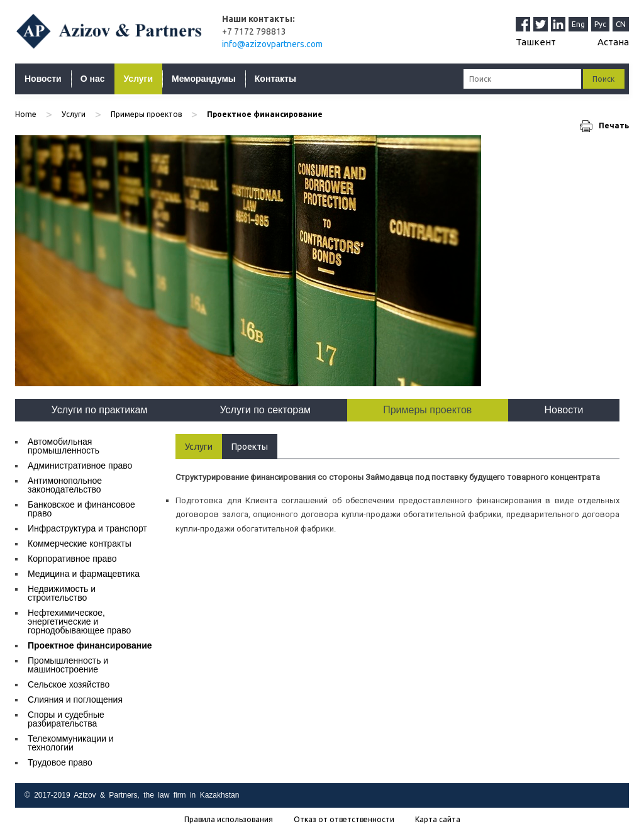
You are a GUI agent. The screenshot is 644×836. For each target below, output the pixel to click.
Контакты (275, 79)
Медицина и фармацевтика (84, 574)
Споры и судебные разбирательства (66, 719)
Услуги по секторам (266, 410)
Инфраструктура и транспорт (87, 528)
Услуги (139, 79)
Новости (43, 79)
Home (26, 114)
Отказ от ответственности (344, 820)
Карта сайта (438, 820)
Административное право (80, 465)
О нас (93, 79)
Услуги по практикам (100, 410)
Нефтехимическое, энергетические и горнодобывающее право (79, 621)
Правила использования (229, 820)
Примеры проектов (146, 114)
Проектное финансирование (90, 645)
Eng (578, 24)
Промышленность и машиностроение (68, 665)
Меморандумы (204, 79)
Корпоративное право (72, 559)
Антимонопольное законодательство (65, 485)
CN (621, 24)
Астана (613, 42)
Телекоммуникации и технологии (71, 743)
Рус (600, 24)
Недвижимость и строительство (62, 593)
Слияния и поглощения (75, 699)
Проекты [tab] (250, 447)
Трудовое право (60, 762)
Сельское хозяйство (69, 684)
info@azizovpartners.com (272, 44)
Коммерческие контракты (80, 543)
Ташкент (536, 42)
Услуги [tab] (199, 447)
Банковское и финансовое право (81, 509)
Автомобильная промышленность (64, 446)
